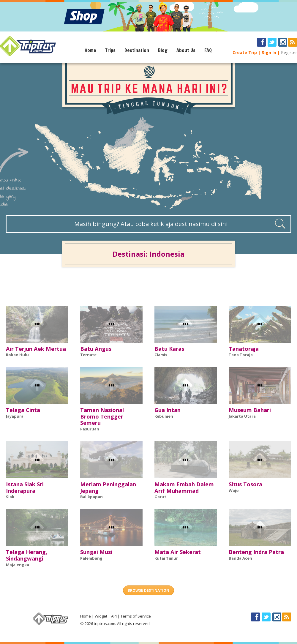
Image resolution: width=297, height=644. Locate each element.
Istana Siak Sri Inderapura (25, 487)
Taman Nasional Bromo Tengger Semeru (102, 416)
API (114, 616)
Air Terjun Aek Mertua (36, 349)
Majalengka (18, 565)
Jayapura (15, 416)
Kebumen (164, 416)
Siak (10, 497)
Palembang (91, 558)
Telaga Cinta (23, 410)
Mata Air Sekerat (178, 552)
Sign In (269, 52)
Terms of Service (136, 616)
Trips (110, 50)
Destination (137, 50)
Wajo (234, 490)
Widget (101, 616)
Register (289, 52)
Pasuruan (90, 429)
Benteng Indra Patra (256, 552)
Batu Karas (169, 349)
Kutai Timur (166, 558)
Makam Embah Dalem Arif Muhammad (184, 487)
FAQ (208, 50)
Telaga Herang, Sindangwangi (27, 555)
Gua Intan (168, 410)
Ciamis (161, 355)
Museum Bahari (250, 410)
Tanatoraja (244, 349)
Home (90, 50)
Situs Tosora (245, 484)
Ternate (88, 355)
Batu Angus (96, 349)
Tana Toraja (241, 355)
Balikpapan (91, 497)
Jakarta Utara (242, 416)
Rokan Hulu (17, 355)
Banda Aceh (240, 558)
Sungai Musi (96, 552)
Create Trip (245, 52)
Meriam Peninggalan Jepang (108, 487)
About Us (186, 50)
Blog (163, 50)
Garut (160, 497)
